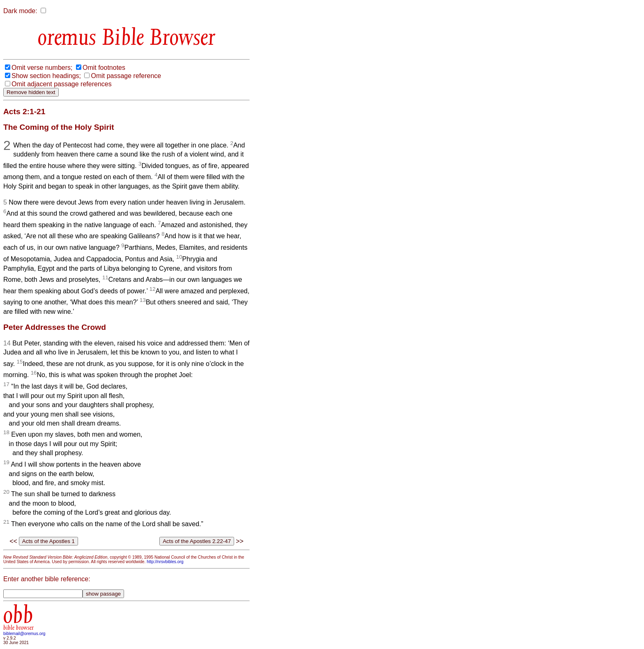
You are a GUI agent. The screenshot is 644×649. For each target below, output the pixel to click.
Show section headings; (46, 76)
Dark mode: (20, 11)
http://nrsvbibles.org (165, 562)
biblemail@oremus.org (24, 634)
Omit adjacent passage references (62, 84)
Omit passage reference (126, 76)
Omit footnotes (104, 68)
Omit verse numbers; (42, 68)
